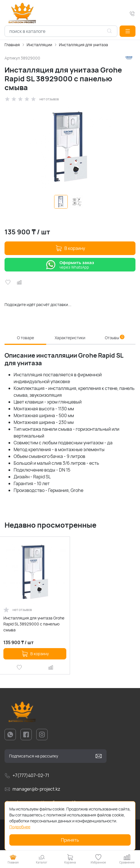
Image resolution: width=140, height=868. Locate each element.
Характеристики (70, 338)
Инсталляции (39, 45)
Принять (70, 840)
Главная (12, 45)
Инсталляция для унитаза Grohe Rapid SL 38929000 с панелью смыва (34, 624)
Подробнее (20, 827)
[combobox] (61, 31)
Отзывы (115, 338)
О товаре (26, 338)
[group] (70, 147)
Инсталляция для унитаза (83, 45)
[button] (128, 31)
